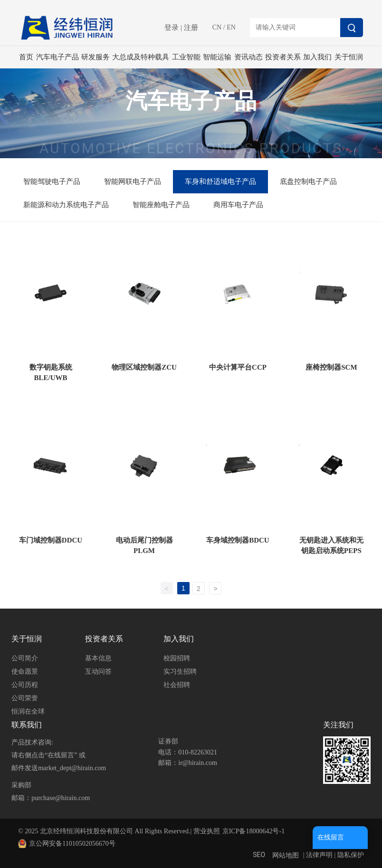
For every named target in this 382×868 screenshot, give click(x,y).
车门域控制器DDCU (51, 540)
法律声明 (319, 855)
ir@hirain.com (198, 763)
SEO (259, 855)
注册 (191, 28)
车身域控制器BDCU (238, 540)
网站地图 (286, 855)
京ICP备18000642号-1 (253, 831)
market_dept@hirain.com (72, 768)
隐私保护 (351, 855)
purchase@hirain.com (61, 798)
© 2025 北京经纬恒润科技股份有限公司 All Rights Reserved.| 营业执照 (119, 831)
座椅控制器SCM (331, 367)
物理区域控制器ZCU (144, 367)
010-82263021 (198, 752)
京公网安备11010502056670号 (72, 844)
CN (217, 27)
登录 (172, 28)
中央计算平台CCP (238, 367)
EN (231, 27)
